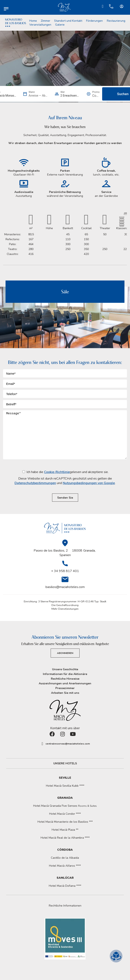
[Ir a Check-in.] (103, 6)
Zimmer (46, 21)
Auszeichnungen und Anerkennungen (65, 683)
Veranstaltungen (40, 25)
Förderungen (94, 21)
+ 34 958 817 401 (65, 571)
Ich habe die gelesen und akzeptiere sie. (65, 478)
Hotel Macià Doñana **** (65, 886)
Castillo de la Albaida (65, 858)
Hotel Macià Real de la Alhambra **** (65, 838)
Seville (65, 778)
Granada (65, 798)
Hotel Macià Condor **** (65, 814)
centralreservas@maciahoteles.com (68, 744)
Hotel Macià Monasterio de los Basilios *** (65, 822)
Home (33, 21)
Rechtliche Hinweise (65, 679)
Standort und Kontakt (68, 21)
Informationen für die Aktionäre (65, 674)
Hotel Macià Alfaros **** (65, 866)
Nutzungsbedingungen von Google (89, 483)
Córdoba (65, 850)
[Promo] (96, 96)
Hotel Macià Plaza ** (65, 830)
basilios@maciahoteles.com (65, 587)
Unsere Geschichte (65, 669)
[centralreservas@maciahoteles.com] (42, 744)
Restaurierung (116, 21)
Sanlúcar (65, 878)
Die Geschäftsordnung (65, 605)
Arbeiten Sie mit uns (65, 693)
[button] (65, 906)
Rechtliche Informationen (65, 906)
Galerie (60, 25)
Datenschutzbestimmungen (35, 483)
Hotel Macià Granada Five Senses (65, 806)
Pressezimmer (65, 688)
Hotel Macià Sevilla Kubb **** (65, 786)
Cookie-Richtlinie (57, 472)
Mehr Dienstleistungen (65, 609)
